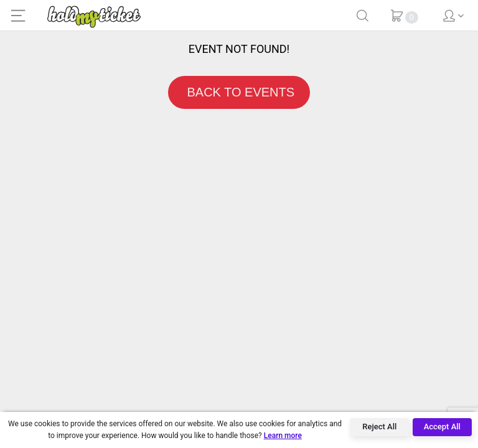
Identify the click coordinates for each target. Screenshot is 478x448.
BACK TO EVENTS (239, 92)
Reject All (379, 427)
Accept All (442, 427)
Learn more (283, 436)
